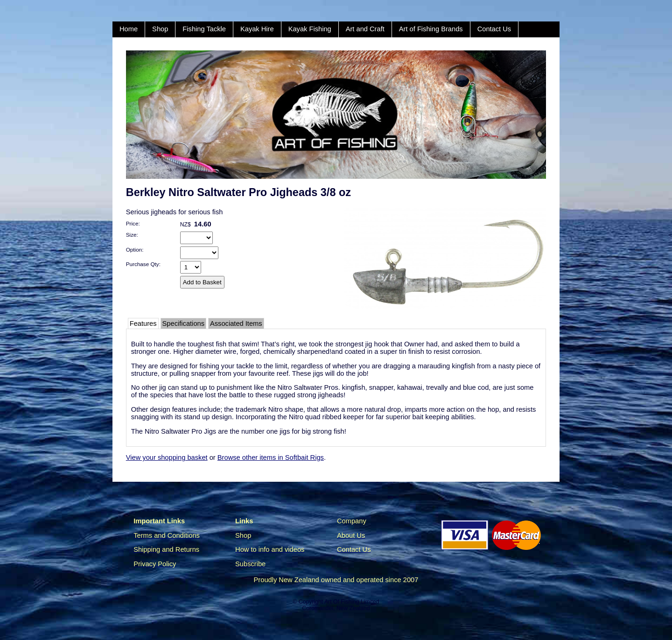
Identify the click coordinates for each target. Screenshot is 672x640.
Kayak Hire (257, 29)
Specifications (183, 324)
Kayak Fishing (310, 29)
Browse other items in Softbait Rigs (271, 457)
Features (143, 324)
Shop (160, 29)
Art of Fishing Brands (431, 29)
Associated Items (236, 324)
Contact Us (494, 29)
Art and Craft (365, 29)
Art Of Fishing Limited (352, 602)
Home (129, 29)
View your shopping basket (167, 457)
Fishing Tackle (204, 29)
